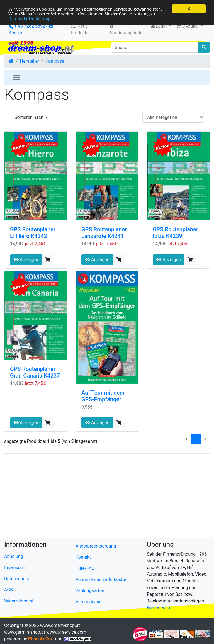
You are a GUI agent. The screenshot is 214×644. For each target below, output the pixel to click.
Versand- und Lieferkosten (101, 579)
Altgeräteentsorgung (96, 546)
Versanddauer (89, 602)
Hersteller (30, 61)
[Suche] (155, 47)
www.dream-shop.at (60, 625)
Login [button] (159, 26)
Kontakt (16, 33)
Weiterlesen (158, 608)
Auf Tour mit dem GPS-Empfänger (103, 396)
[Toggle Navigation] (16, 77)
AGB (8, 590)
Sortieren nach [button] (29, 117)
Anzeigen (26, 260)
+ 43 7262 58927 (28, 26)
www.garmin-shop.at (25, 632)
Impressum (15, 568)
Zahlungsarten (90, 591)
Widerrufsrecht (19, 601)
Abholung (14, 556)
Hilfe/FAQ (85, 568)
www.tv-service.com (66, 632)
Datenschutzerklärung (29, 19)
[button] (189, 26)
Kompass (55, 61)
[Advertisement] (107, 497)
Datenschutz (17, 579)
